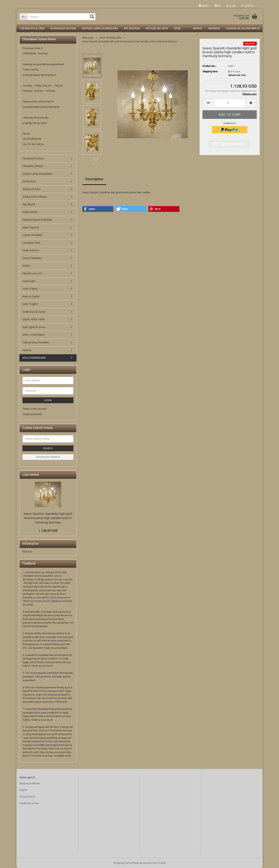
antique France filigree (35, 197)
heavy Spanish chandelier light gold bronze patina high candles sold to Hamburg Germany (48, 518)
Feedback (214, 28)
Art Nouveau (132, 28)
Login (48, 400)
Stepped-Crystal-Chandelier (37, 220)
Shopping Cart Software (127, 863)
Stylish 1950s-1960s (34, 319)
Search (204, 6)
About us (27, 552)
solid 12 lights (30, 289)
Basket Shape (30, 212)
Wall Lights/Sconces (34, 327)
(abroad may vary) (237, 75)
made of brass (30, 250)
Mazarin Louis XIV (32, 273)
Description (94, 179)
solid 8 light (29, 281)
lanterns (27, 350)
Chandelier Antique (63, 28)
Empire (26, 266)
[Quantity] (230, 103)
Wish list (248, 6)
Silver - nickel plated (33, 335)
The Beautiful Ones (32, 28)
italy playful (29, 204)
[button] (218, 6)
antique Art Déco (157, 28)
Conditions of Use (29, 803)
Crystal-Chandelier (32, 235)
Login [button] (231, 6)
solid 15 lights (30, 304)
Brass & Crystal (31, 296)
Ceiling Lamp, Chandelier (36, 342)
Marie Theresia (31, 227)
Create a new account (34, 409)
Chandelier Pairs (31, 243)
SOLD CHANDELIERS (34, 358)
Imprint (23, 790)
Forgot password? (32, 414)
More (177, 28)
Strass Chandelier (32, 258)
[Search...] (24, 17)
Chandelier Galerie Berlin (243, 28)
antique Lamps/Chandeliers (100, 28)
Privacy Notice (27, 797)
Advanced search (48, 457)
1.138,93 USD (48, 531)
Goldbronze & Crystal (34, 312)
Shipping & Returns (30, 783)
